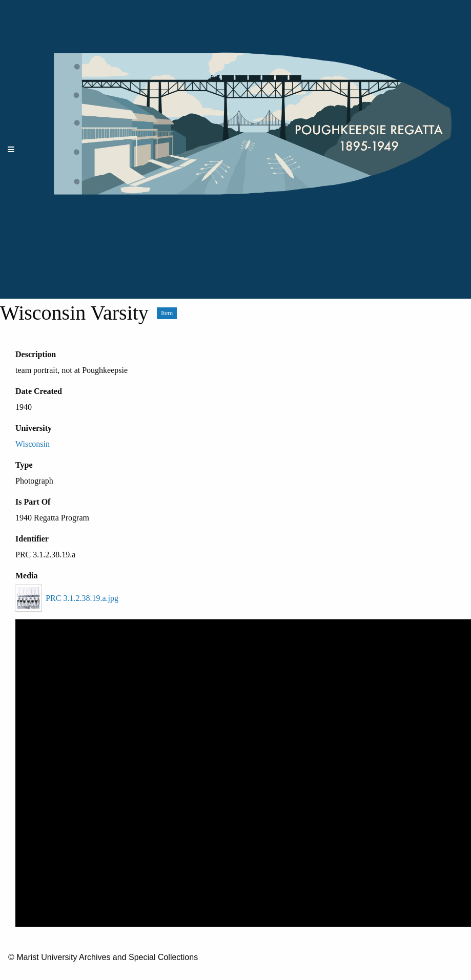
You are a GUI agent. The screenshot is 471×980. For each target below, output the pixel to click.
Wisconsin (33, 444)
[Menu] (11, 149)
